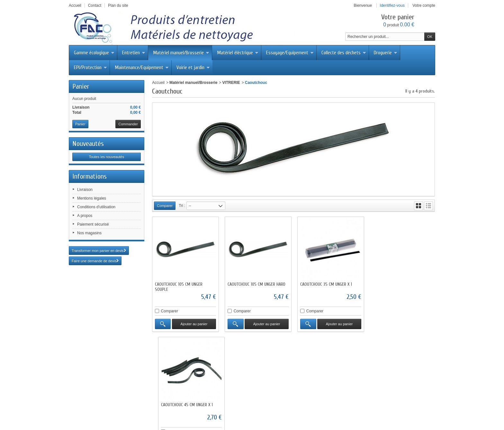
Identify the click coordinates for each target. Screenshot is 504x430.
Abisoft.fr (268, 418)
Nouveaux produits (156, 406)
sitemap (357, 406)
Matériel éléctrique (238, 53)
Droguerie (386, 53)
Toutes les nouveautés (107, 157)
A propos (85, 216)
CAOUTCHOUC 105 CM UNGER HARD (256, 284)
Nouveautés (88, 144)
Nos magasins (89, 233)
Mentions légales (92, 198)
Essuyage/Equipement (290, 53)
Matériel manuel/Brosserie (181, 53)
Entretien (134, 53)
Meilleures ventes (194, 406)
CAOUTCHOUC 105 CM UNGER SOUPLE (179, 287)
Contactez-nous (229, 406)
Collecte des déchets (344, 53)
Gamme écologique (94, 53)
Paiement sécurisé (93, 224)
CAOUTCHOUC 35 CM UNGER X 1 (325, 284)
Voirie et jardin (193, 67)
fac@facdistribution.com (278, 390)
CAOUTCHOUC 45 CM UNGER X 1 (397, 284)
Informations (90, 176)
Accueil (158, 83)
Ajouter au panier (194, 324)
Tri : (182, 206)
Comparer (170, 311)
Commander (128, 124)
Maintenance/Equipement (142, 67)
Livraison (85, 190)
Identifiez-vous (392, 5)
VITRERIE (231, 83)
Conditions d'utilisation (96, 207)
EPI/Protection (90, 67)
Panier (81, 86)
